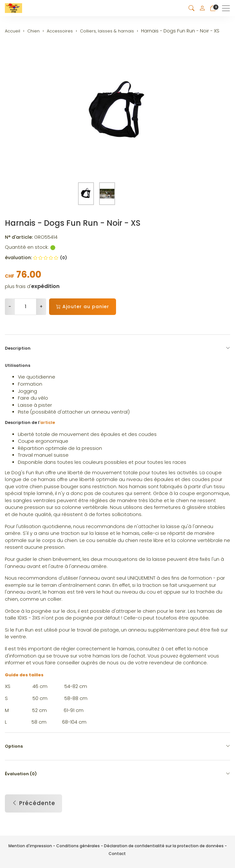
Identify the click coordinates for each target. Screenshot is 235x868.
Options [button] (117, 746)
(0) (50, 258)
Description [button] (117, 348)
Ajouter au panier (83, 307)
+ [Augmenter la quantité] (41, 307)
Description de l (30, 422)
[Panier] (213, 8)
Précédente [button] (33, 803)
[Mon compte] (202, 8)
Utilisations (18, 365)
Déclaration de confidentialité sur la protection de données (164, 846)
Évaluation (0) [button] (117, 774)
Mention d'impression (30, 846)
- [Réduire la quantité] (10, 307)
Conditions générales (78, 846)
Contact (117, 854)
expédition (45, 286)
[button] (191, 8)
